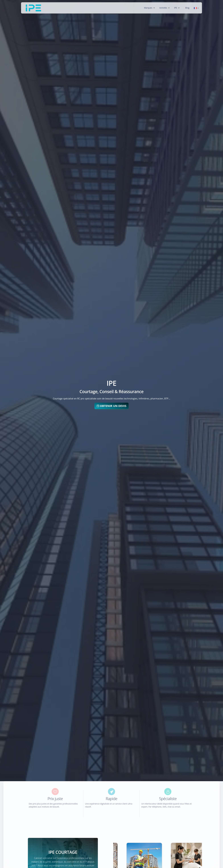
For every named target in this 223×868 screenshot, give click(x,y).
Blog (187, 8)
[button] (196, 8)
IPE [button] (177, 8)
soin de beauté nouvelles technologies (117, 399)
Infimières (144, 399)
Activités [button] (165, 8)
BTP (166, 399)
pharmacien (157, 399)
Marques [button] (149, 8)
